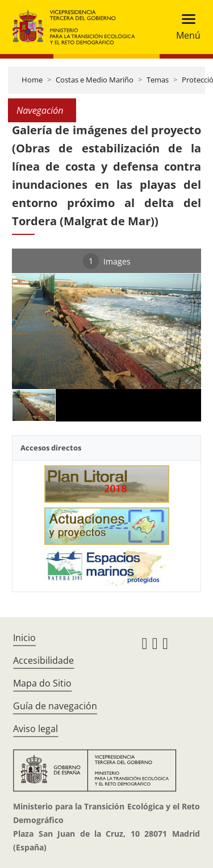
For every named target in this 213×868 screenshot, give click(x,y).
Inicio (24, 638)
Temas (158, 80)
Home (32, 80)
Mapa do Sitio (42, 683)
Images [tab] (107, 261)
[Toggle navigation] (185, 27)
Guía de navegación (55, 706)
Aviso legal (35, 729)
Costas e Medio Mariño (95, 80)
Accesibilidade (43, 660)
